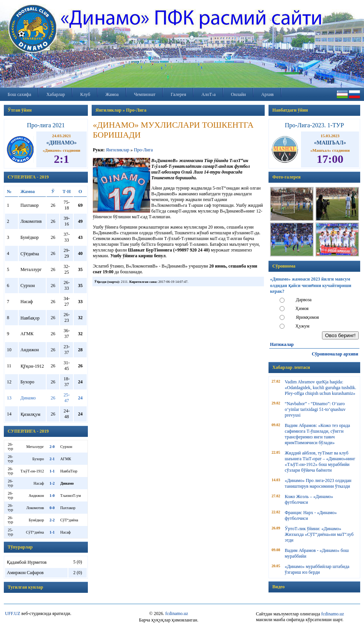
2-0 (52, 447)
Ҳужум (303, 326)
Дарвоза (303, 300)
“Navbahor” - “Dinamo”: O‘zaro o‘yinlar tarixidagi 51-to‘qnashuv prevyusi (315, 409)
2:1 (61, 159)
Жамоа (112, 94)
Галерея (178, 94)
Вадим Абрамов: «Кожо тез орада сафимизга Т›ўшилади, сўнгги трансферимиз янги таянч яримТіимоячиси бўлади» (318, 434)
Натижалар (282, 344)
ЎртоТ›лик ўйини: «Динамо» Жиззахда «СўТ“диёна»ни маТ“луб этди (319, 534)
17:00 (330, 159)
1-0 (52, 496)
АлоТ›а (208, 94)
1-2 (52, 483)
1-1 (52, 471)
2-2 (52, 520)
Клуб (85, 94)
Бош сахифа (19, 94)
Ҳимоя (302, 308)
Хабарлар (56, 94)
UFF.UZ (13, 613)
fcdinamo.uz (177, 613)
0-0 (52, 508)
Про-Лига (143, 150)
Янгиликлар (117, 150)
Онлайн (239, 94)
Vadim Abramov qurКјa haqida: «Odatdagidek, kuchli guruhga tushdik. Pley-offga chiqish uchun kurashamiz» (321, 388)
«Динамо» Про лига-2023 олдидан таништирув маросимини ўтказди (318, 483)
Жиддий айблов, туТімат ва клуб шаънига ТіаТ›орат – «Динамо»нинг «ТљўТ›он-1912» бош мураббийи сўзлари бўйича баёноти (320, 462)
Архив (268, 94)
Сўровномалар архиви (335, 354)
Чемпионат (145, 94)
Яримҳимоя (307, 317)
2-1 (52, 459)
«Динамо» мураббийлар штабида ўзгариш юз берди (317, 569)
